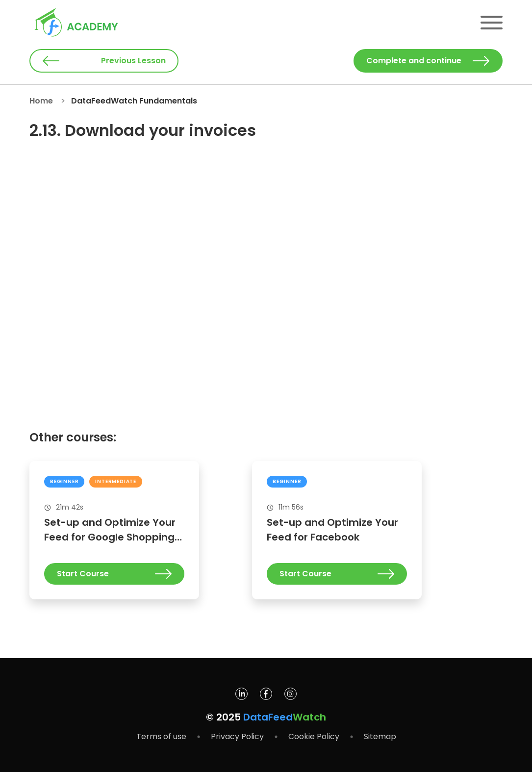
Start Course (114, 574)
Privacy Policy (237, 736)
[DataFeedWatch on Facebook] (266, 697)
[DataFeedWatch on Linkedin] (241, 697)
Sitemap (380, 736)
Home (41, 101)
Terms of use (161, 736)
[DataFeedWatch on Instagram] (291, 697)
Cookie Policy (314, 736)
